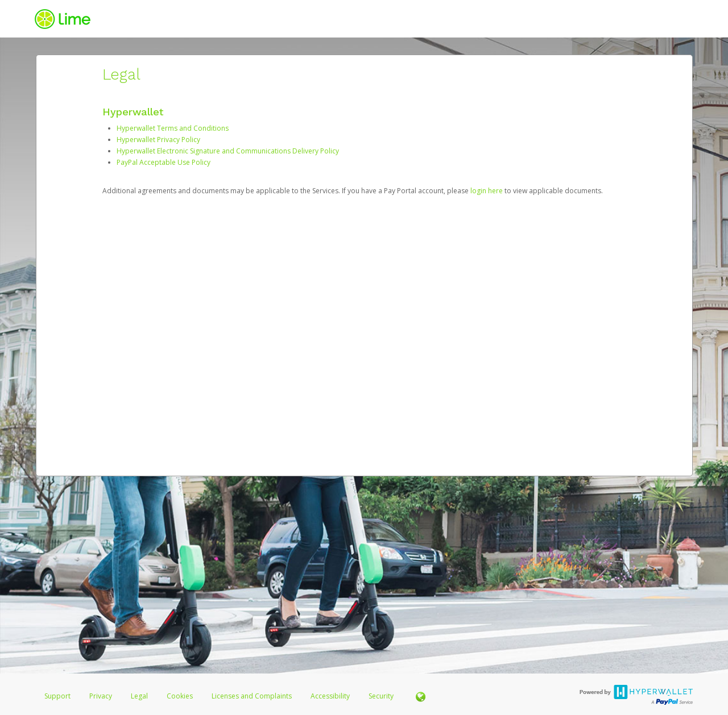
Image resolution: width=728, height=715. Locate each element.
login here (487, 191)
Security (381, 696)
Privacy (101, 696)
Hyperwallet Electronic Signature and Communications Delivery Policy (228, 151)
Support (57, 696)
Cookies (180, 696)
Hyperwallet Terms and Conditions (173, 128)
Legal (139, 696)
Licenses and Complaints (253, 696)
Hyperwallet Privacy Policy (158, 140)
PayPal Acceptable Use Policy (164, 162)
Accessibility (330, 696)
